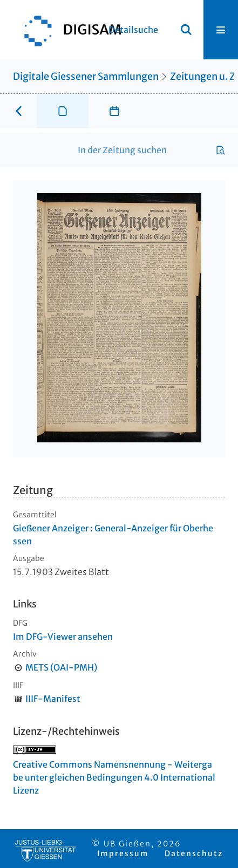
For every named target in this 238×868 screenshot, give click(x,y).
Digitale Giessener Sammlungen (86, 76)
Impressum (123, 853)
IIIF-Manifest (53, 699)
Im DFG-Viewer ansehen (63, 637)
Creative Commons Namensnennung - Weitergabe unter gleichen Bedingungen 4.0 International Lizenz (114, 777)
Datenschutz (194, 853)
